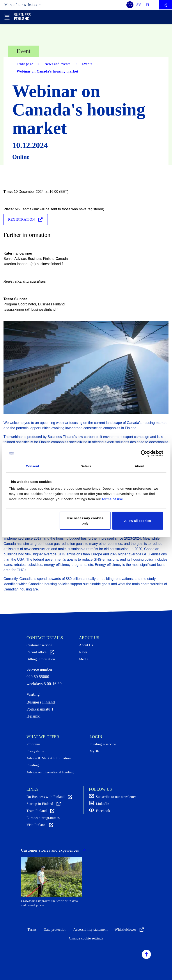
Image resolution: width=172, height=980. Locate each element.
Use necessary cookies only (85, 521)
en (130, 5)
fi (147, 5)
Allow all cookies (138, 521)
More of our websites (24, 5)
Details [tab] (86, 466)
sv (139, 5)
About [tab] (140, 466)
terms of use (113, 499)
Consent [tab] (33, 466)
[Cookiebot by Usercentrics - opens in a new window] (144, 453)
